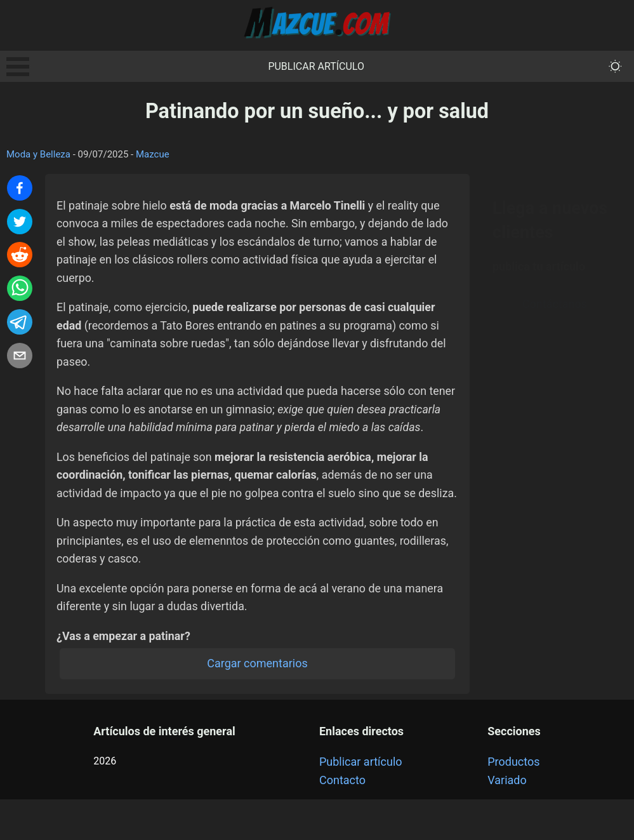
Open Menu (18, 67)
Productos (513, 802)
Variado (507, 821)
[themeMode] (615, 66)
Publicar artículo (316, 66)
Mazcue (153, 154)
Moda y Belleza (38, 154)
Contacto (342, 821)
